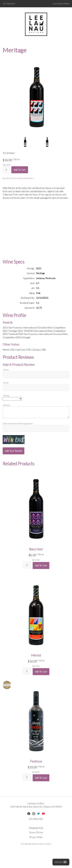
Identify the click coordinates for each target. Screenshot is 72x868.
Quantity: (7, 165)
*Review (6, 405)
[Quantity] (6, 170)
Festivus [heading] (36, 761)
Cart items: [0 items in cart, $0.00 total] (61, 4)
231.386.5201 (9, 4)
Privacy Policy (36, 837)
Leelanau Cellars (36, 803)
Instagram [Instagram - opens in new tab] (34, 814)
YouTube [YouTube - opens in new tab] (43, 814)
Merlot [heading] (36, 655)
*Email (5, 383)
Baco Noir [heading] (36, 549)
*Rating (6, 395)
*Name (6, 370)
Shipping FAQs (36, 828)
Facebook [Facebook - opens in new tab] (29, 814)
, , (36, 807)
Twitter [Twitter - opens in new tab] (38, 814)
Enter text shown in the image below (18, 424)
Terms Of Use (36, 832)
